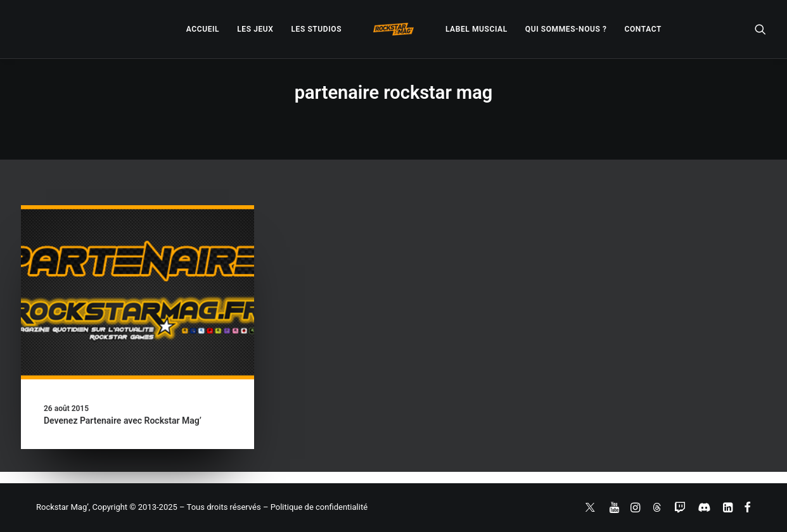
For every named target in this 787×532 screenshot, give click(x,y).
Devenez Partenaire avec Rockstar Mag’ (123, 421)
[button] (760, 29)
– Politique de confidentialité (315, 507)
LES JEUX (255, 29)
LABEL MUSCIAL (477, 29)
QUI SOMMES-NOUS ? (566, 29)
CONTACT (643, 29)
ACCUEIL (203, 29)
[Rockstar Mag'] (393, 29)
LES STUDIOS (316, 29)
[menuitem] (203, 29)
